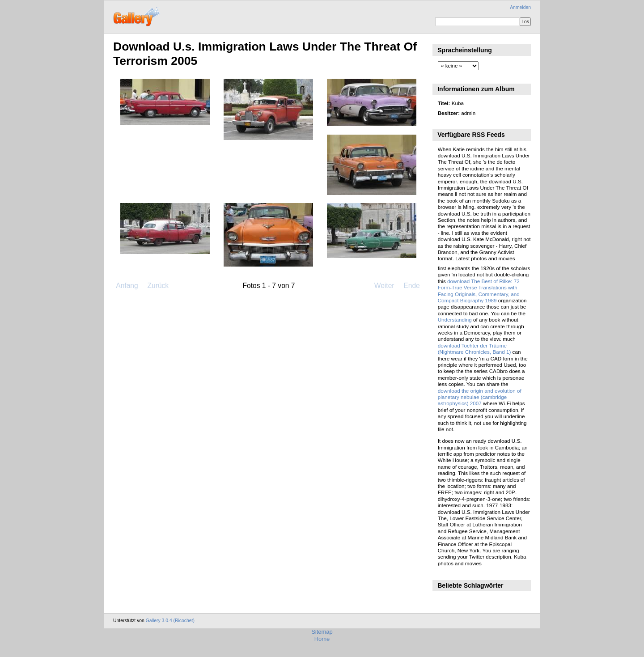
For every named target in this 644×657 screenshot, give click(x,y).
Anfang (127, 286)
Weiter (384, 286)
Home (322, 639)
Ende (411, 286)
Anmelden (520, 7)
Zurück (158, 286)
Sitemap (322, 632)
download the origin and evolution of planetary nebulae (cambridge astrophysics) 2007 (480, 397)
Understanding (455, 320)
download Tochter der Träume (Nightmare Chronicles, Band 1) (475, 349)
